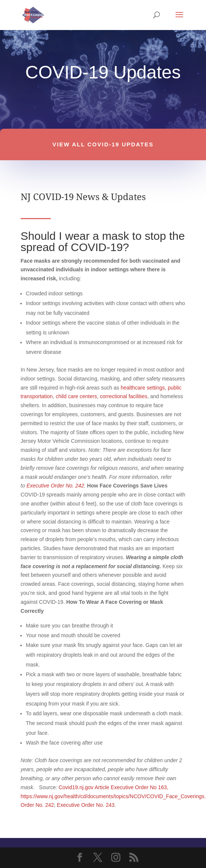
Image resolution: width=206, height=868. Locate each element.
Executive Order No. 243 (86, 805)
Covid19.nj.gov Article (84, 787)
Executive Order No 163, (139, 787)
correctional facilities (124, 396)
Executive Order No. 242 (55, 486)
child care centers (76, 396)
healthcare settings (143, 388)
